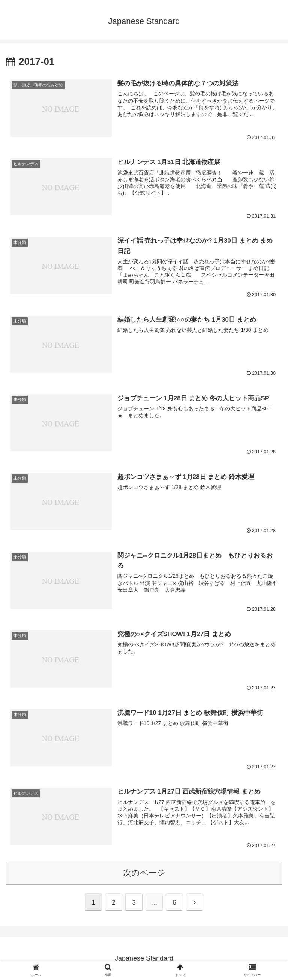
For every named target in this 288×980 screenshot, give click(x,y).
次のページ (144, 873)
